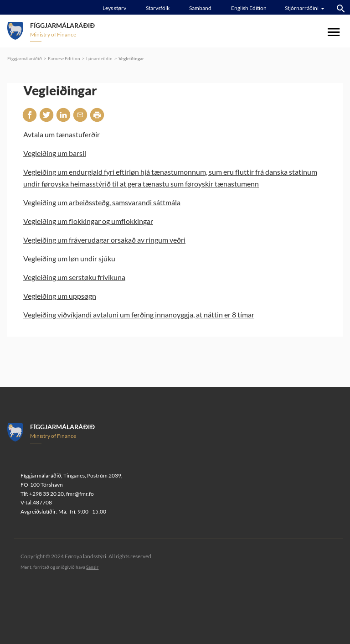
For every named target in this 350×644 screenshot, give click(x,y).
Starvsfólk (158, 8)
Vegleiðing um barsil (55, 153)
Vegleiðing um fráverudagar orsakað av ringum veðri (104, 240)
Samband (200, 8)
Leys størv (114, 8)
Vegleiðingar (131, 58)
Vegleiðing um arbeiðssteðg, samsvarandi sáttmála (102, 202)
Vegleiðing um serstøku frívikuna (74, 277)
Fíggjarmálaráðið (25, 58)
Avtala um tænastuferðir (62, 134)
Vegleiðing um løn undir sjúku (69, 258)
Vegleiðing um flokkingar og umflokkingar (88, 221)
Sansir (92, 567)
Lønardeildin (99, 58)
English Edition (249, 8)
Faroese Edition (64, 58)
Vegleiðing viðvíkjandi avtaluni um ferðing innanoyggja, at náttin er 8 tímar (139, 314)
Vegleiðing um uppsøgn (60, 296)
